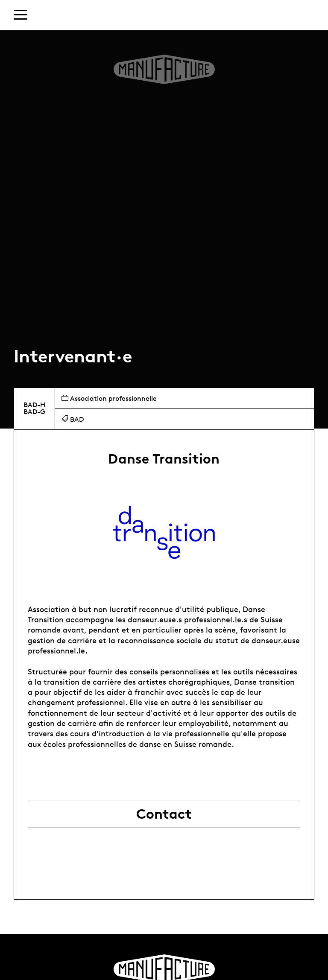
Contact (164, 814)
